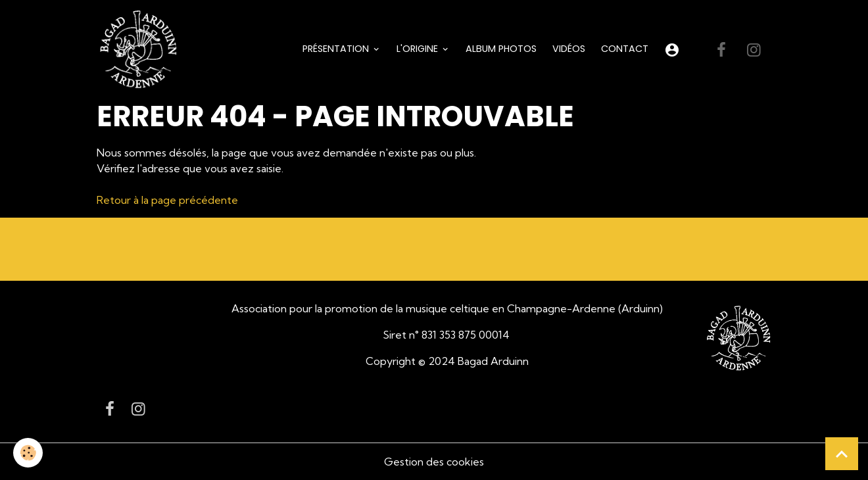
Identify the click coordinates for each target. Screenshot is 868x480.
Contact (625, 49)
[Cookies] (28, 453)
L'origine (419, 49)
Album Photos (501, 49)
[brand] (141, 50)
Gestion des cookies (434, 462)
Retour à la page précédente (167, 200)
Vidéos (569, 49)
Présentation (337, 49)
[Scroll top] (842, 454)
